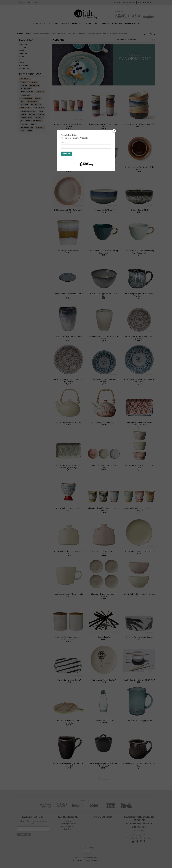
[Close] (114, 131)
